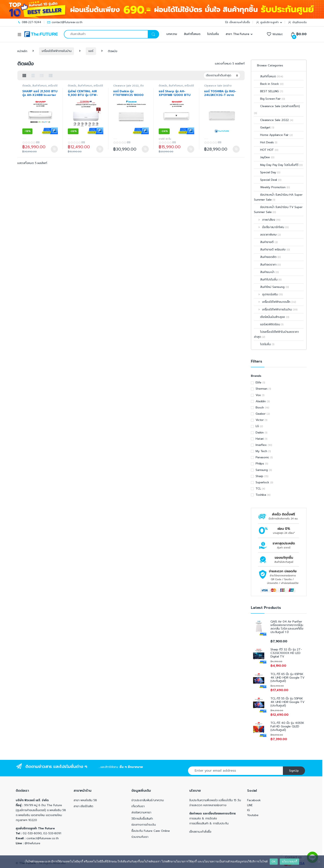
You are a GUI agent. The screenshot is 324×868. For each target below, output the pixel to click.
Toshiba (261, 495)
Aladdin (261, 401)
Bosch (260, 408)
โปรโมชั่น (213, 34)
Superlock (262, 482)
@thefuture (32, 843)
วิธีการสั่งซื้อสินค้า (142, 819)
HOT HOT (266, 150)
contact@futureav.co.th (65, 22)
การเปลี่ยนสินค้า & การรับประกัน (209, 823)
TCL (258, 489)
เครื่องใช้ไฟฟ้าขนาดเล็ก (275, 302)
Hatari (260, 439)
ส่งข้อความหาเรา (141, 812)
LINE (250, 805)
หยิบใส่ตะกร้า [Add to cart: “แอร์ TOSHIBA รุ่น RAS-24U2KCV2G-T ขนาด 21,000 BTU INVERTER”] (236, 149)
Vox (258, 395)
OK (274, 861)
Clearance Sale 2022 (126, 86)
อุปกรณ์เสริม (268, 294)
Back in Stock (269, 84)
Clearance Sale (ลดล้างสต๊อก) (277, 106)
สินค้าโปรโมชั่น (268, 280)
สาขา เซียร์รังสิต (83, 806)
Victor (260, 420)
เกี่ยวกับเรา (138, 806)
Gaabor (261, 414)
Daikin (260, 433)
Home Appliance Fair (273, 135)
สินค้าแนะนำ (266, 272)
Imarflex (261, 445)
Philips (260, 464)
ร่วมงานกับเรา (140, 837)
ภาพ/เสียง (267, 220)
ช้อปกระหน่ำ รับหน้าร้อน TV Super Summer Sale (278, 210)
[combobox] (106, 34)
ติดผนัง (27, 86)
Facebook (254, 800)
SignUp (294, 771)
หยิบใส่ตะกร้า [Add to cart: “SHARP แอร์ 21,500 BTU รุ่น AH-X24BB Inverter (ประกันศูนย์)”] (54, 149)
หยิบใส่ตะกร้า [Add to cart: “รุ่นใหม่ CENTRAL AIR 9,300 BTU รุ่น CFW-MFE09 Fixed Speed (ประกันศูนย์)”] (100, 149)
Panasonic (262, 457)
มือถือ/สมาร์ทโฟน (271, 227)
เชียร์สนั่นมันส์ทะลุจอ (272, 317)
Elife (258, 383)
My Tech (261, 451)
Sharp (259, 476)
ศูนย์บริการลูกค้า (267, 22)
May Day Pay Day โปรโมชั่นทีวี (278, 165)
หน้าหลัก (22, 51)
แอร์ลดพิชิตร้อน (269, 324)
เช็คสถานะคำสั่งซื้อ (237, 22)
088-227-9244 (29, 22)
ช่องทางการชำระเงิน (144, 825)
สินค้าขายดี (266, 242)
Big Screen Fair (269, 99)
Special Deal (268, 180)
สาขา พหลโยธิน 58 (85, 800)
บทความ (171, 34)
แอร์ (91, 51)
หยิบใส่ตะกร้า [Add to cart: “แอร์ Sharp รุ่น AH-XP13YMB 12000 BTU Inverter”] (191, 149)
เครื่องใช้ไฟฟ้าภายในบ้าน (57, 51)
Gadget (264, 128)
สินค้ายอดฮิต (267, 257)
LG (257, 426)
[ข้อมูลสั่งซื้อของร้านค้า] (222, 75)
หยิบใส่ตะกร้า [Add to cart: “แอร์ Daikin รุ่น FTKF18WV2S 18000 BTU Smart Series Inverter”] (145, 149)
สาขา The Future (237, 34)
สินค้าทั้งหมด (192, 34)
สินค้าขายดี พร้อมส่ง (272, 250)
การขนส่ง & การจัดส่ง (203, 818)
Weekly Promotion (272, 187)
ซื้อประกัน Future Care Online (151, 831)
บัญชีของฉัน (297, 22)
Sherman (261, 389)
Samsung (262, 470)
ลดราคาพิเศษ (267, 235)
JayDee (264, 157)
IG (248, 810)
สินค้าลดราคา (267, 265)
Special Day (267, 172)
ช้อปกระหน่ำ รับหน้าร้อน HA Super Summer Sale (278, 197)
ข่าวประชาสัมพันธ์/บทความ (148, 800)
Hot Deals (266, 142)
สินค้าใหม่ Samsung (271, 287)
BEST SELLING (269, 91)
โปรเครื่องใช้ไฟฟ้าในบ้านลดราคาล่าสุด (276, 334)
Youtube (253, 815)
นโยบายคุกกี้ (289, 861)
